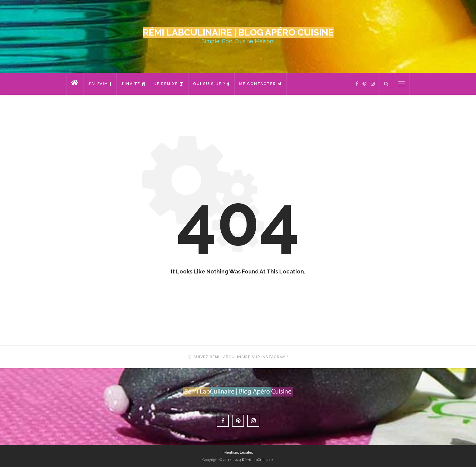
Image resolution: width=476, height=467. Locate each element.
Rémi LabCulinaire (257, 460)
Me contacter (260, 84)
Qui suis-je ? (211, 84)
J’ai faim (100, 84)
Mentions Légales (238, 452)
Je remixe (169, 84)
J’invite (133, 84)
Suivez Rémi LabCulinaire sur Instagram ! (241, 357)
